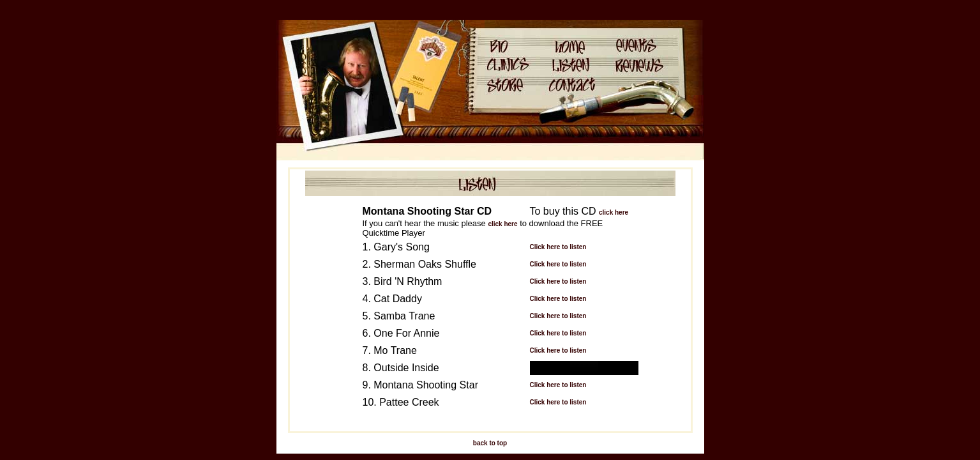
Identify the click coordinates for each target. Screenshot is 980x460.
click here (614, 212)
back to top (490, 443)
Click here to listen (558, 247)
